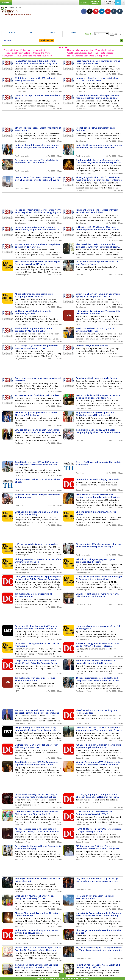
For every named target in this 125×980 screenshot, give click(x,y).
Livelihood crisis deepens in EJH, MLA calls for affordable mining (37, 513)
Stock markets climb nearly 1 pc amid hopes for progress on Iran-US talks (37, 263)
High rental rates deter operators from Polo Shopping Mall (99, 627)
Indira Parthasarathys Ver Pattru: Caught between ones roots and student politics (36, 796)
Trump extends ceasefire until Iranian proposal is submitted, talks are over (95, 662)
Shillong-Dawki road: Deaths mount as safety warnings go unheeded (38, 561)
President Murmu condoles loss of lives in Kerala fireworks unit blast (97, 211)
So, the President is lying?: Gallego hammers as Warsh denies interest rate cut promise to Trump (99, 949)
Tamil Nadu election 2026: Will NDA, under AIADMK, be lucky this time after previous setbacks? (37, 463)
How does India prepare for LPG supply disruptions (91, 50)
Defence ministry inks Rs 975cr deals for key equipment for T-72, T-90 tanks (37, 161)
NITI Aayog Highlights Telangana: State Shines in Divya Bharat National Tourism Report (97, 796)
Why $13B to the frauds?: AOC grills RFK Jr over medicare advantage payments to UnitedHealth (97, 880)
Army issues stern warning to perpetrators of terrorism (38, 379)
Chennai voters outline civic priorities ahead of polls (38, 481)
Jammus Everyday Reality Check (92, 346)
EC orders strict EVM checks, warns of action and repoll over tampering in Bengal (99, 545)
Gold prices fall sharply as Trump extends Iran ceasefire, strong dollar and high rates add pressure (98, 161)
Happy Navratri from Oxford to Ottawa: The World (27, 53)
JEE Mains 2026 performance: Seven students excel (38, 97)
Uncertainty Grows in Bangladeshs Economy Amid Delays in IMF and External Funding (99, 914)
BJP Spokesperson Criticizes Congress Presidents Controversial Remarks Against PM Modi (98, 847)
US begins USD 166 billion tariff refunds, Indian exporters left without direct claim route (97, 228)
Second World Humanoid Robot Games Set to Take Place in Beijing (38, 847)
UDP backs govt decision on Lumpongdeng (37, 544)
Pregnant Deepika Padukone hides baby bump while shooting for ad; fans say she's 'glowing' (36, 729)
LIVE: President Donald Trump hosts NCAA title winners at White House (97, 595)
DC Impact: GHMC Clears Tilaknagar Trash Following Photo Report (37, 746)
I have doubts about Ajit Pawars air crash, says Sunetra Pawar (97, 263)
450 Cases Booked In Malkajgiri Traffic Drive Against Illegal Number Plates (99, 746)
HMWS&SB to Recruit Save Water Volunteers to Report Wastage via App (99, 830)
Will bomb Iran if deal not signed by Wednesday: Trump (33, 312)
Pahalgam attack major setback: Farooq (96, 378)
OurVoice (63, 47)
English (84, 2)
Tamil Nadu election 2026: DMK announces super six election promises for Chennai (37, 763)
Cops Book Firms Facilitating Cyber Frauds (97, 479)
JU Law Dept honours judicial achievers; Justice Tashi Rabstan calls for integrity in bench (36, 62)
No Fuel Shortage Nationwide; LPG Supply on (88, 56)
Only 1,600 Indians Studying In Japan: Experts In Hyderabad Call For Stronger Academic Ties (38, 578)
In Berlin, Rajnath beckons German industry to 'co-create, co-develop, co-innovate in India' (37, 146)
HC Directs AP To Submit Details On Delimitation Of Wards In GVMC (94, 813)
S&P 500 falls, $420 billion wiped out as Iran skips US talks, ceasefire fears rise (98, 397)
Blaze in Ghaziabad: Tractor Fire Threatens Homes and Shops (37, 914)
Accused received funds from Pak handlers (37, 395)
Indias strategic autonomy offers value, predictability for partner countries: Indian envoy (37, 228)
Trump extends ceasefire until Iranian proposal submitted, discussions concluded (37, 712)
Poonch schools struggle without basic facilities (96, 129)
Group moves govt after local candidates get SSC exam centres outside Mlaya (99, 578)
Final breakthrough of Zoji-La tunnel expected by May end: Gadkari (34, 330)
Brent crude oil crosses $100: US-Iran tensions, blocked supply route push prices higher (98, 496)
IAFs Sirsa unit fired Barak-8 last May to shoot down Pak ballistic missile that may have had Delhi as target (38, 179)
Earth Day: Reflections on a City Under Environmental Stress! (95, 330)
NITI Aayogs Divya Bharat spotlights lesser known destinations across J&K (37, 347)
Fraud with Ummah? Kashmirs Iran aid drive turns (26, 50)
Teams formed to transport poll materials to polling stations (38, 496)
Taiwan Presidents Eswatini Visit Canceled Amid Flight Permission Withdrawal (37, 966)
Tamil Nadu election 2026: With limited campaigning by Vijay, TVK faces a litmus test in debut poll (99, 431)
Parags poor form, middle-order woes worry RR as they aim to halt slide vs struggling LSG (38, 211)
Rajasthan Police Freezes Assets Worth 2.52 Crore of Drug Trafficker (98, 966)
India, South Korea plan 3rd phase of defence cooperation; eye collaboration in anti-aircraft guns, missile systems (99, 146)
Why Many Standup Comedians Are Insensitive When (28, 56)
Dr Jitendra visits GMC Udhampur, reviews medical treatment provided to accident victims (98, 97)
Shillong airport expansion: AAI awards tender (96, 513)
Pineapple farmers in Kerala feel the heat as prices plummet (38, 880)
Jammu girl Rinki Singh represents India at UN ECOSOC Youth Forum (98, 79)
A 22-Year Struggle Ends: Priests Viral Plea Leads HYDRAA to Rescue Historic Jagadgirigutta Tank (98, 645)
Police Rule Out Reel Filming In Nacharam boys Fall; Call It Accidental (36, 932)
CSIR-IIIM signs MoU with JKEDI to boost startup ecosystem (35, 79)
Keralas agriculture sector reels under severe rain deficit (96, 897)
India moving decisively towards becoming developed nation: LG (98, 62)
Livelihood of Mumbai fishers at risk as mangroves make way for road (35, 897)
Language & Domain (109, 2)
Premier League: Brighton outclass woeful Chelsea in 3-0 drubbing (37, 414)
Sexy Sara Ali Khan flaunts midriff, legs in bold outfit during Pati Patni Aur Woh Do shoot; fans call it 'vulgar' (36, 627)
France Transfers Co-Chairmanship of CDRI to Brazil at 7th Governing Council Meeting (38, 949)
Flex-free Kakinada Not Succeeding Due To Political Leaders (98, 712)
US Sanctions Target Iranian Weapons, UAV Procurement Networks (98, 312)
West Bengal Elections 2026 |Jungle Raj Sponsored (90, 53)
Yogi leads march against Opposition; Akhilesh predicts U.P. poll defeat (95, 414)
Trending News (95, 2)
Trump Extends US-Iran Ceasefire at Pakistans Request (33, 595)
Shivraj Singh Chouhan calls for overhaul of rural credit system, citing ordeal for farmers (99, 179)
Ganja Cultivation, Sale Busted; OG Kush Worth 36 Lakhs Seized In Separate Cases (36, 662)
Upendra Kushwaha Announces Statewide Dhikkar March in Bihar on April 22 (36, 813)
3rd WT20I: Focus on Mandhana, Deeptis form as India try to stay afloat (38, 246)
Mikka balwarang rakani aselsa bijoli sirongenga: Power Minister (34, 295)
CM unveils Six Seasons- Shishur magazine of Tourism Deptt (38, 129)
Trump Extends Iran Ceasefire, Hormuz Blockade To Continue (35, 679)
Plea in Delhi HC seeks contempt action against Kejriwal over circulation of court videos (97, 246)
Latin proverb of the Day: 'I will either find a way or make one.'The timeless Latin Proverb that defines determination (99, 729)
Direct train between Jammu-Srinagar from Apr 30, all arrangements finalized (98, 295)
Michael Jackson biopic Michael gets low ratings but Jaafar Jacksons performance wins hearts (38, 830)
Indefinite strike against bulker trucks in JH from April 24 (37, 645)
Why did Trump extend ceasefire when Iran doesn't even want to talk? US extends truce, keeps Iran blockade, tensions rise (38, 431)
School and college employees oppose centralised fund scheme (96, 561)
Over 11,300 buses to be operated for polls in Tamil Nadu (99, 463)
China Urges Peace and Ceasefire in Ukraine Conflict (99, 932)
